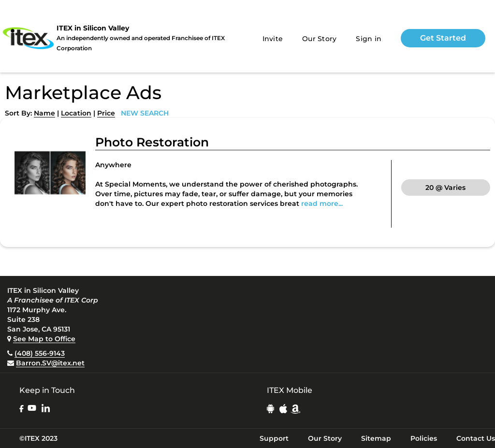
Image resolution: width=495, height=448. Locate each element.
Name (44, 113)
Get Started (443, 38)
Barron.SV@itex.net (50, 363)
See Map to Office (44, 339)
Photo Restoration (152, 142)
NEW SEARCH (145, 113)
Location (76, 113)
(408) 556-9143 (40, 353)
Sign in (369, 39)
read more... (322, 203)
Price (106, 113)
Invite (273, 39)
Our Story (319, 39)
